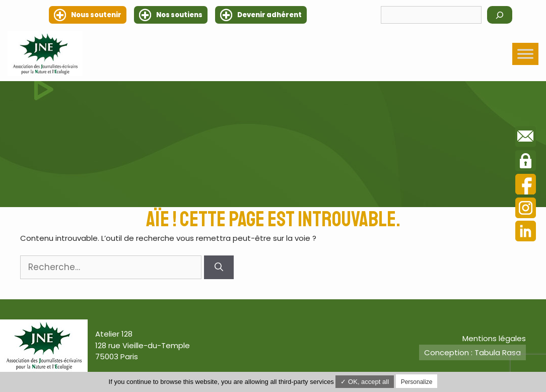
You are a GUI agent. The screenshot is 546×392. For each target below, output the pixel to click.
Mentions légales (494, 338)
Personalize (417, 382)
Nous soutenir (96, 15)
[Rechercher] (500, 15)
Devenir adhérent (269, 15)
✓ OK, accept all (365, 382)
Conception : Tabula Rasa (472, 352)
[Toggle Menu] (525, 54)
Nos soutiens (179, 15)
